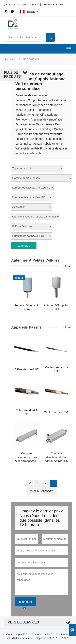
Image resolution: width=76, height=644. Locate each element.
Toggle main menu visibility (69, 47)
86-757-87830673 (54, 5)
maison (12, 59)
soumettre (24, 246)
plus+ (67, 266)
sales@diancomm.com (22, 5)
